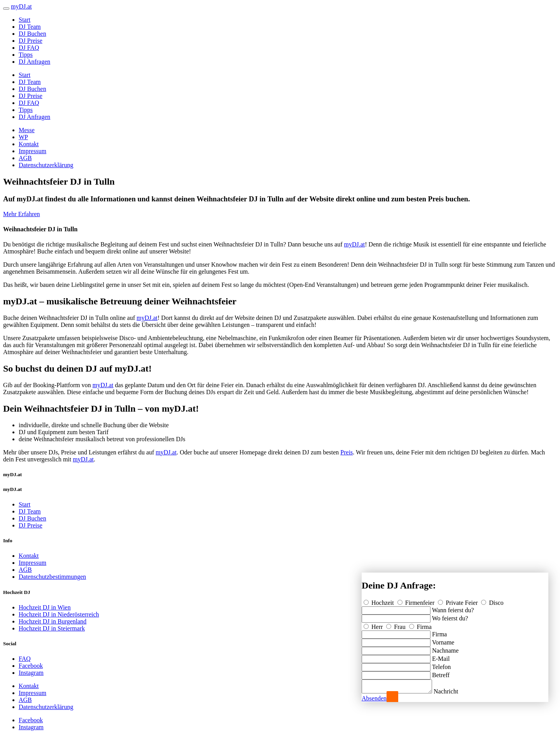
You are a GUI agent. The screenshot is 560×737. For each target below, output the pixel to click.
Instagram (31, 673)
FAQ (25, 659)
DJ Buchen (32, 34)
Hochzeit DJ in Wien (45, 607)
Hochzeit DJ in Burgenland (52, 621)
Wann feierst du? (453, 608)
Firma (420, 624)
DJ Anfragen (34, 62)
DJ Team (30, 27)
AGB (25, 158)
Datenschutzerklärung (46, 165)
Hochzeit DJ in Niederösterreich (59, 614)
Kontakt (29, 144)
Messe (27, 130)
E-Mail (441, 656)
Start (24, 20)
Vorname (443, 640)
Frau (396, 624)
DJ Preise (31, 41)
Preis (346, 452)
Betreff (441, 673)
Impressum (32, 151)
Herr (374, 624)
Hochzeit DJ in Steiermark (52, 628)
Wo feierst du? (450, 616)
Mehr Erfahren (22, 214)
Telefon (442, 665)
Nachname (445, 648)
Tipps (26, 55)
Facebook (31, 666)
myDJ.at (354, 244)
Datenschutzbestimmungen (52, 577)
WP (23, 137)
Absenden (374, 698)
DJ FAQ (29, 48)
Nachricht (454, 691)
